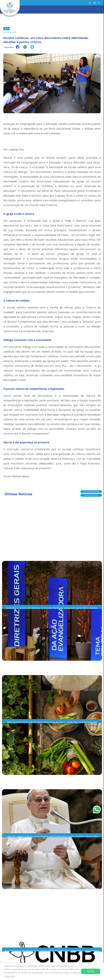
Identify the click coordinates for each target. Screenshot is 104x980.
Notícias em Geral (91, 496)
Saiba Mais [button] (10, 976)
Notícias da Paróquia (91, 492)
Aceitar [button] (91, 971)
